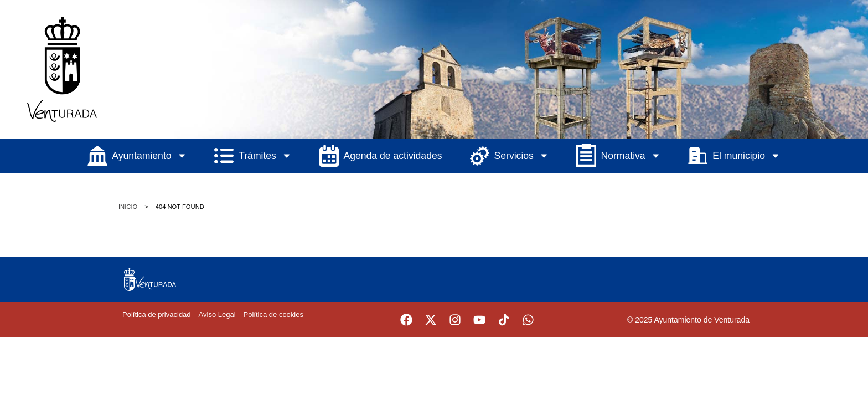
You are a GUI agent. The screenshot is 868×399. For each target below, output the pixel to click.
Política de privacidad (157, 314)
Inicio (128, 207)
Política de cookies (273, 314)
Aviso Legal (217, 314)
